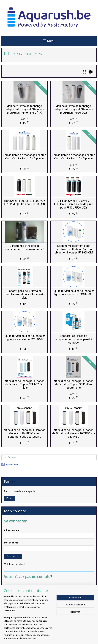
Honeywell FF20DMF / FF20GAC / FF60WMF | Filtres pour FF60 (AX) (24, 203)
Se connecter (13, 556)
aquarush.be (10, 465)
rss (42, 638)
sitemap (36, 638)
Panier (10, 498)
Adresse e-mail (12, 530)
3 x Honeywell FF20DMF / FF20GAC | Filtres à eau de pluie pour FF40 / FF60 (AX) (74, 204)
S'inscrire (11, 625)
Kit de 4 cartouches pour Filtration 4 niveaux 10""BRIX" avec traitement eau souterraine (24, 433)
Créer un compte (15, 597)
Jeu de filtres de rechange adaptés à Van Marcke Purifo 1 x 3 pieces (74, 157)
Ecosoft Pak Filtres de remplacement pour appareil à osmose (73, 339)
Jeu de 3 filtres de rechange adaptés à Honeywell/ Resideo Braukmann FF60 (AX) (74, 109)
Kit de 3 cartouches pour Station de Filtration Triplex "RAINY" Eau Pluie (24, 384)
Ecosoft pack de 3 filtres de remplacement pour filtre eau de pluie (24, 294)
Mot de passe (11, 543)
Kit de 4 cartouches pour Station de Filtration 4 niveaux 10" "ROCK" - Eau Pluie (74, 433)
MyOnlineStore (80, 638)
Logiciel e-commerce (53, 638)
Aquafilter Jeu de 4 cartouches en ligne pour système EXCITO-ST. (74, 293)
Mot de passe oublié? (15, 564)
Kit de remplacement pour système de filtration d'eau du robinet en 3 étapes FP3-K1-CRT (74, 249)
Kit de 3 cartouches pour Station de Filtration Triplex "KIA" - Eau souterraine (73, 384)
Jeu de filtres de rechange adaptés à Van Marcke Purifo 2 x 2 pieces (25, 157)
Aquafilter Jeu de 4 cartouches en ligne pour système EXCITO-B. (25, 338)
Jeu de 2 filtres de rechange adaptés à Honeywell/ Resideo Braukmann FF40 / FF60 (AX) (25, 109)
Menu (49, 41)
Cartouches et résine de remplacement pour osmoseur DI (25, 247)
